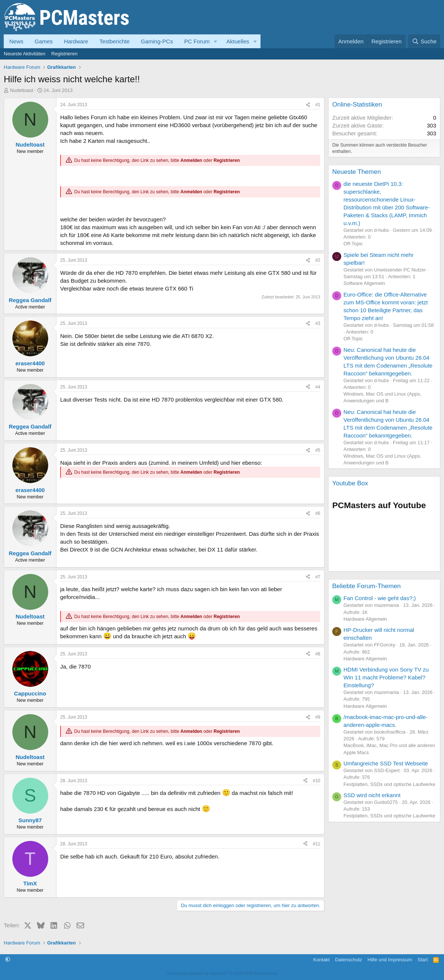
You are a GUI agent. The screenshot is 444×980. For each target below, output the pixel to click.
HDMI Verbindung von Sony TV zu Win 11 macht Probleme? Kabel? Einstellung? (386, 677)
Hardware (76, 41)
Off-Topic (353, 244)
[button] (216, 41)
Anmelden (191, 160)
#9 (318, 717)
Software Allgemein (364, 283)
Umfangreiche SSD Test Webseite (386, 763)
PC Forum (197, 41)
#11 (317, 844)
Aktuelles (238, 41)
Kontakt (321, 960)
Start (423, 960)
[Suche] (424, 41)
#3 (318, 323)
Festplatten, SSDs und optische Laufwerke (389, 784)
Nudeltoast (22, 90)
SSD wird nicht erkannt (372, 795)
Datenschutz (349, 960)
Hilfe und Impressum (390, 960)
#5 (318, 450)
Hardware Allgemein (365, 619)
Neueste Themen (357, 172)
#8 (318, 654)
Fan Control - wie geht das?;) (380, 598)
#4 (318, 387)
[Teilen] (308, 105)
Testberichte (115, 41)
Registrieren (64, 54)
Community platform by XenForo (222, 973)
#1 (318, 105)
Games (44, 41)
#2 (318, 260)
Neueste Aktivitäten (24, 54)
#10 (317, 781)
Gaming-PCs (157, 41)
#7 (318, 577)
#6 (318, 513)
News (16, 41)
